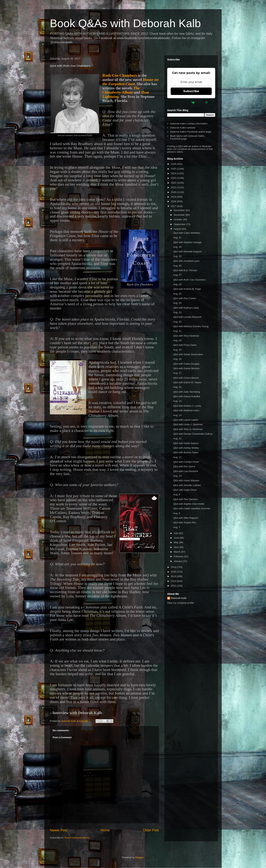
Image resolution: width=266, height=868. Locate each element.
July (176, 533)
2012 (174, 586)
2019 (174, 197)
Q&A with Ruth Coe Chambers (189, 280)
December (180, 210)
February (179, 556)
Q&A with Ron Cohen (184, 298)
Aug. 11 (177, 457)
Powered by (191, 102)
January (178, 561)
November (180, 215)
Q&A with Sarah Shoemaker (188, 354)
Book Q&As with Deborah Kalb (125, 23)
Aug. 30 (177, 247)
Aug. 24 (177, 303)
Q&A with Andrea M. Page (187, 289)
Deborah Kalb (179, 598)
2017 (174, 206)
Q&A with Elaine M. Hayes (187, 382)
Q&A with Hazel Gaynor (186, 443)
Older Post (151, 830)
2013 (174, 581)
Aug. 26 (177, 284)
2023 (174, 178)
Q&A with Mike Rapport (185, 518)
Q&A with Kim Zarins (184, 466)
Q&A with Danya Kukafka (186, 396)
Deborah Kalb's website (183, 128)
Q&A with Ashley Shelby (186, 448)
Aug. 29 (177, 256)
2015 (174, 572)
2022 (174, 183)
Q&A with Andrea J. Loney (187, 406)
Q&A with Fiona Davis (185, 345)
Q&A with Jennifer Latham (187, 485)
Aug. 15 (177, 401)
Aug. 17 (177, 373)
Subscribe (191, 91)
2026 (174, 164)
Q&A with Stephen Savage (187, 242)
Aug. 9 (177, 494)
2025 (174, 169)
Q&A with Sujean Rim (185, 522)
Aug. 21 (177, 331)
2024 (174, 173)
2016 (174, 567)
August (178, 229)
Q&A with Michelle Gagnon (187, 252)
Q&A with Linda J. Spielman (188, 424)
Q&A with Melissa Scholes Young (191, 326)
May (176, 542)
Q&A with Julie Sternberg (186, 392)
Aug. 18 (177, 359)
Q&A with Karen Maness (186, 480)
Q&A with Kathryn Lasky (186, 308)
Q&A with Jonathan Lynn (186, 261)
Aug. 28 (177, 266)
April (177, 547)
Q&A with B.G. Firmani (185, 270)
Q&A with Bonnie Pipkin (186, 452)
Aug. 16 (177, 387)
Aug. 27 (177, 275)
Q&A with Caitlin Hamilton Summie (191, 508)
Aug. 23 (177, 312)
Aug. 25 (177, 294)
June (177, 538)
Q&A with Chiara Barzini (186, 378)
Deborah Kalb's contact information (189, 124)
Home (105, 830)
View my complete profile (180, 603)
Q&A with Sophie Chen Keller (189, 504)
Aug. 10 (177, 476)
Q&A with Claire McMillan (187, 233)
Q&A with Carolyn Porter (186, 462)
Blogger (139, 857)
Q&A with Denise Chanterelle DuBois (193, 434)
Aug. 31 (177, 238)
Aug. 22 (177, 322)
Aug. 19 (177, 350)
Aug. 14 (177, 415)
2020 (174, 192)
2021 (174, 187)
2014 (174, 576)
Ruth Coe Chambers (120, 75)
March (178, 552)
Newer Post (59, 830)
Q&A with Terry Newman (186, 336)
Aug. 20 (177, 340)
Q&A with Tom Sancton (185, 499)
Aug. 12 (177, 438)
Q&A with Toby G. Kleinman (188, 429)
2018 (174, 201)
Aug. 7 (177, 527)
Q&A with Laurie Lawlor (186, 420)
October (178, 219)
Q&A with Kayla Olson (185, 490)
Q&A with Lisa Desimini (185, 471)
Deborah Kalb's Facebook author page (191, 132)
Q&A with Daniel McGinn (186, 368)
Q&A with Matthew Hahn (186, 410)
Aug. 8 (177, 513)
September (180, 224)
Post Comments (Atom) (77, 838)
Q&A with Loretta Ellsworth (187, 317)
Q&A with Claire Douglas (186, 364)
